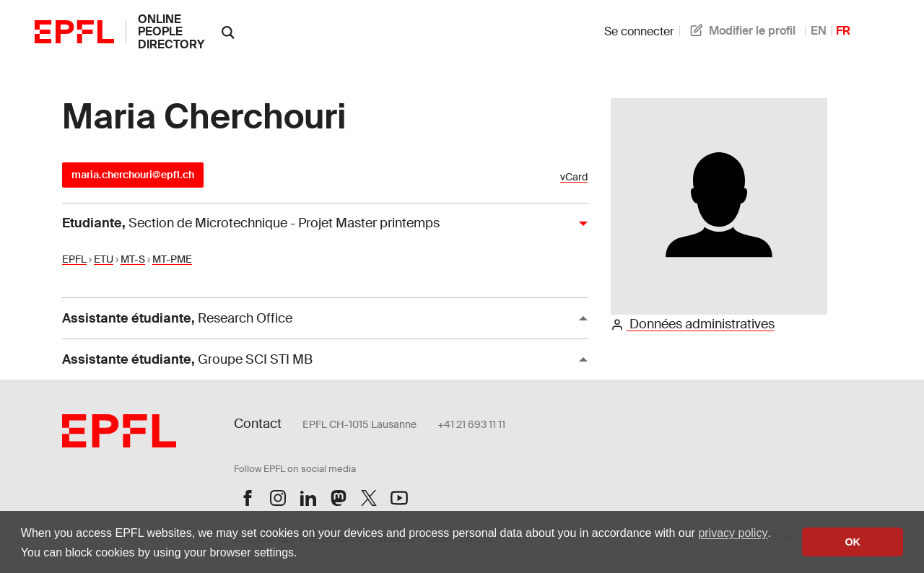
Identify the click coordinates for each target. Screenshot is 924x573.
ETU (104, 259)
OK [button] (853, 542)
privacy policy (733, 533)
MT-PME (172, 259)
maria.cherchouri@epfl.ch (133, 175)
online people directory (171, 32)
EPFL (74, 259)
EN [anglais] (819, 31)
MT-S (133, 259)
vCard (574, 177)
